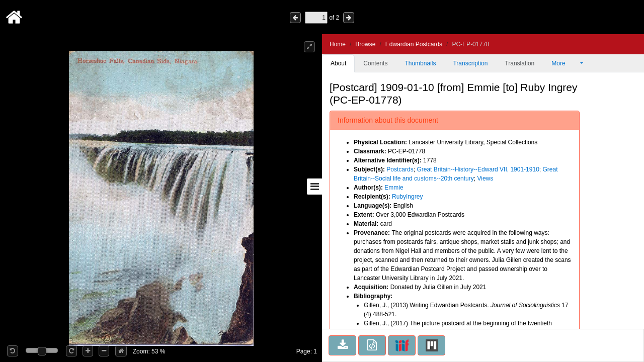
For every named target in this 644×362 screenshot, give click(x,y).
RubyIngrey (407, 197)
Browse (365, 44)
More (565, 63)
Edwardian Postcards (414, 44)
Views (485, 178)
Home (338, 44)
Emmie (394, 188)
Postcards (400, 169)
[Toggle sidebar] (314, 187)
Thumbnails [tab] (420, 63)
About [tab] (338, 63)
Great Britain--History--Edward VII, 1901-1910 (478, 169)
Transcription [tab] (470, 63)
